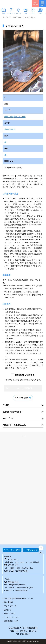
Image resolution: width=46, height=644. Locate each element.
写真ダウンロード (19, 17)
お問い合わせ (32, 550)
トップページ (7, 17)
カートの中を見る (22, 398)
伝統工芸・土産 (20, 117)
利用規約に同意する (25, 375)
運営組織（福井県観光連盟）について (19, 599)
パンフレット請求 (13, 550)
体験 (26, 13)
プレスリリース (10, 606)
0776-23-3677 (13, 565)
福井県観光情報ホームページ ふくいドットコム (13, 3)
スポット (18, 13)
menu (43, 4)
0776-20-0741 (13, 582)
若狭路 (7, 129)
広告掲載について (11, 621)
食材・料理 (9, 117)
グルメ (40, 13)
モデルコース (11, 13)
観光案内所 (9, 602)
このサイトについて (12, 617)
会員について (9, 614)
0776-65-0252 (13, 559)
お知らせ (8, 610)
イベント (33, 13)
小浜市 (13, 129)
